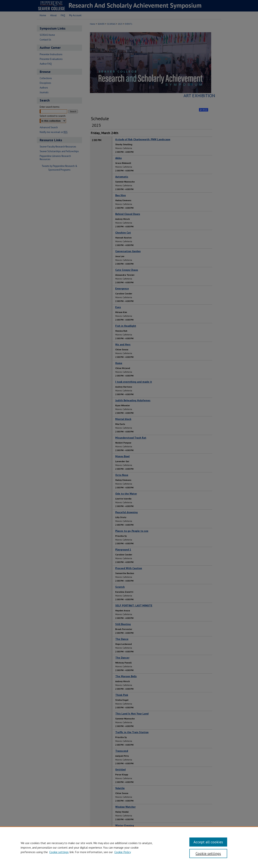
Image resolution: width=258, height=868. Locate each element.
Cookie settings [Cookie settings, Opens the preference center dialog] (208, 853)
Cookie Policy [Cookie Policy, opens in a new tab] (123, 852)
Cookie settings (59, 852)
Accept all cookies (208, 842)
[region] (129, 847)
